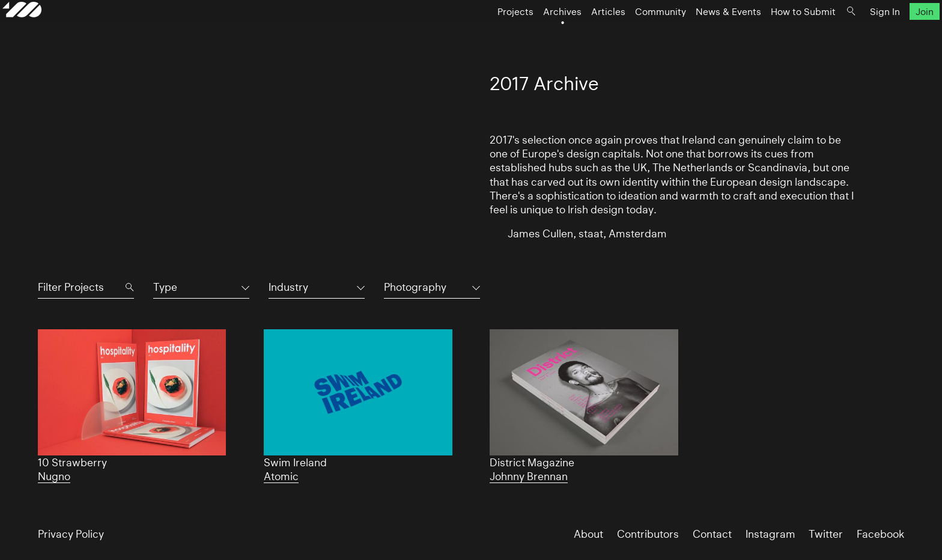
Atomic (281, 476)
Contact (712, 534)
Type (165, 287)
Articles (573, 34)
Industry (288, 287)
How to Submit (768, 34)
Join (890, 34)
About (588, 534)
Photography (415, 287)
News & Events (694, 34)
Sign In (850, 34)
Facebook (880, 534)
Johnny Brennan (529, 476)
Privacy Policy (71, 534)
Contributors (648, 534)
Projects (481, 34)
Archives (527, 34)
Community (626, 34)
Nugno (54, 476)
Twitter (826, 534)
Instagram (770, 534)
